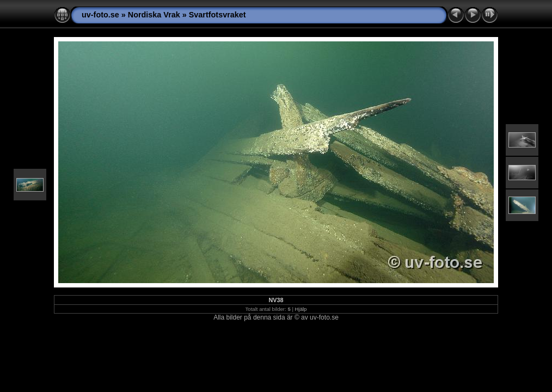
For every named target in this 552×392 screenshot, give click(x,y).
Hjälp (301, 309)
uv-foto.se (100, 15)
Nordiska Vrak (154, 15)
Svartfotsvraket (217, 15)
